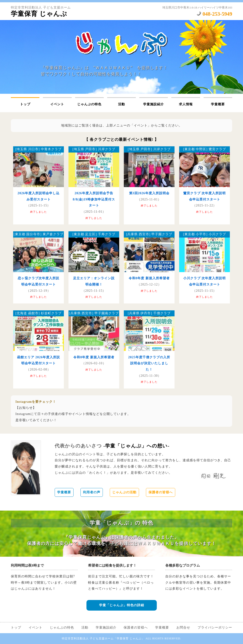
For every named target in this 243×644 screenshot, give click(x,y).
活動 (121, 104)
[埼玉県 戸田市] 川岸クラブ (94, 149)
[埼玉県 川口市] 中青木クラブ (39, 149)
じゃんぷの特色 (89, 104)
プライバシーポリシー (215, 628)
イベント (57, 104)
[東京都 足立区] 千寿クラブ (94, 234)
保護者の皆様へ (161, 492)
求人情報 (186, 104)
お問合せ (183, 628)
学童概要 (218, 104)
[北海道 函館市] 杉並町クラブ (39, 313)
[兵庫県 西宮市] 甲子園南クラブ (94, 313)
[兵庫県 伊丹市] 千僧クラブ (149, 313)
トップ (25, 104)
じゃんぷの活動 (124, 492)
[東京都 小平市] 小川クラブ (204, 234)
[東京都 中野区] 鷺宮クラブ (204, 149)
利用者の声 (92, 492)
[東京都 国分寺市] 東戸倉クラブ (38, 234)
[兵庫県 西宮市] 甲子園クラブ (149, 234)
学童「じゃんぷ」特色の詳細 (122, 605)
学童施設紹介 (154, 104)
